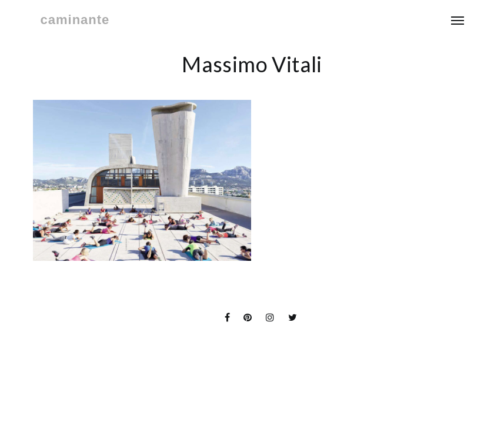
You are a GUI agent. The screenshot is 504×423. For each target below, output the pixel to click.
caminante (75, 20)
